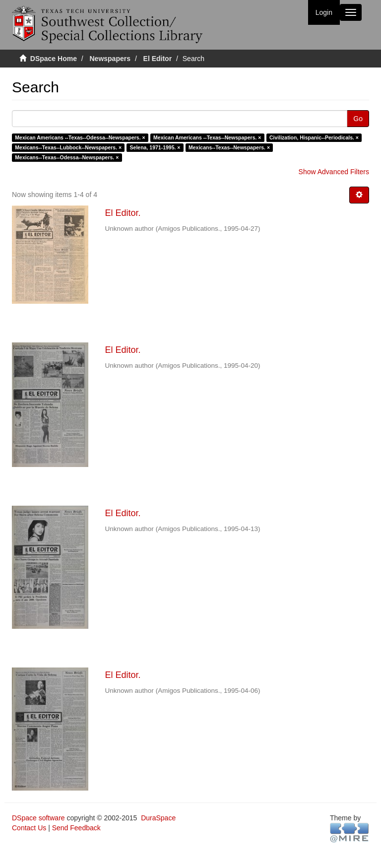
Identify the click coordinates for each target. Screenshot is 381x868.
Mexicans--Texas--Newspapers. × (229, 147)
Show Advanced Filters (334, 172)
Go (358, 119)
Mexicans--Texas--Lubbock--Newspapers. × (68, 147)
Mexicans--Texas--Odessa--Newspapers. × (67, 157)
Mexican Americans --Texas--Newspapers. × (207, 137)
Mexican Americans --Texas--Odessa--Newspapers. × (80, 137)
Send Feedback (76, 828)
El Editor (158, 59)
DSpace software (38, 818)
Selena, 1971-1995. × (155, 147)
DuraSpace (158, 818)
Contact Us (29, 828)
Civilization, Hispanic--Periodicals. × (314, 137)
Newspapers (110, 59)
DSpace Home (54, 59)
